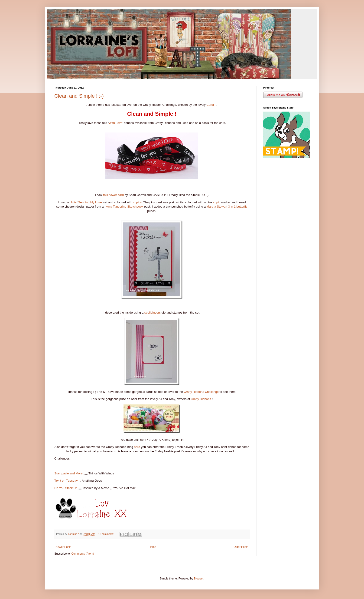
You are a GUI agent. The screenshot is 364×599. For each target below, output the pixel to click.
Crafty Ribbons (201, 399)
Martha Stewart (217, 207)
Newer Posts (63, 547)
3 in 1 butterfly (238, 207)
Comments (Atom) (83, 554)
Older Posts (241, 547)
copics (137, 202)
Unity (73, 202)
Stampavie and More (68, 473)
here (137, 447)
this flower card (113, 195)
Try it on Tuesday (66, 481)
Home (153, 547)
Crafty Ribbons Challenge (201, 392)
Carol (210, 105)
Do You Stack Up (66, 488)
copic (217, 202)
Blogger (199, 579)
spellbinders (153, 313)
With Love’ (116, 123)
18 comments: (107, 534)
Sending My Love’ (90, 202)
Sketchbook (135, 207)
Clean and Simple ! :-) (79, 96)
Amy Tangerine (116, 207)
